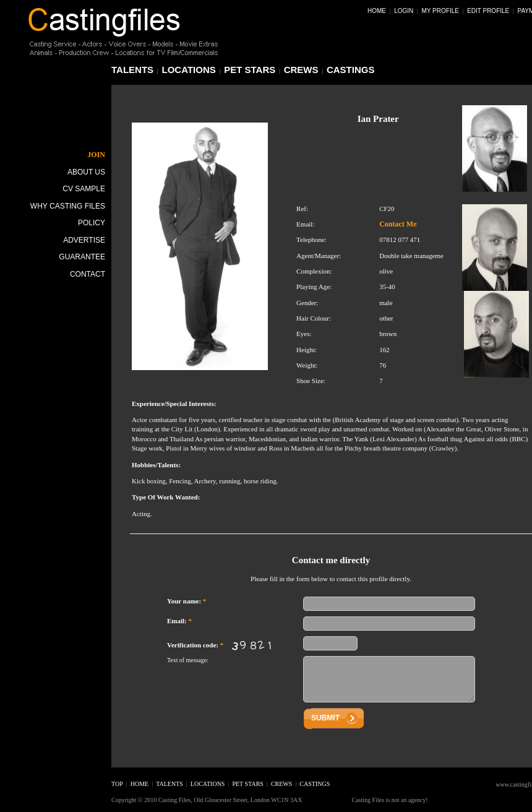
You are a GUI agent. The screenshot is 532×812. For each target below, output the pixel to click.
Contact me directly (331, 560)
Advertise (84, 240)
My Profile (440, 11)
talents (132, 70)
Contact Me (398, 224)
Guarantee (82, 257)
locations (189, 70)
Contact (88, 274)
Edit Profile (488, 11)
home (139, 784)
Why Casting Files (68, 206)
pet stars (250, 70)
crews (301, 70)
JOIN (96, 155)
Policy (92, 223)
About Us (86, 172)
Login (404, 11)
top (117, 784)
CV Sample (84, 189)
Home (377, 11)
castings (351, 70)
